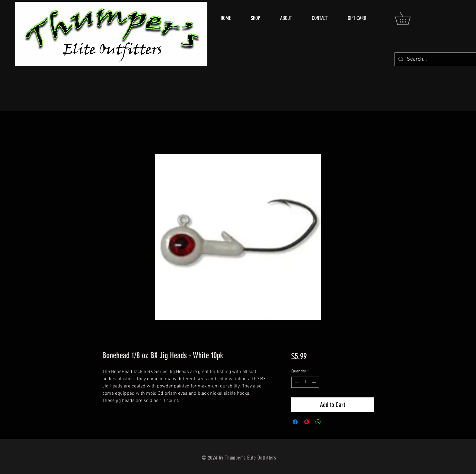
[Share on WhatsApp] (318, 422)
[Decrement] (296, 382)
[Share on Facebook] (295, 422)
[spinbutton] (305, 382)
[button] (409, 18)
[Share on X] (330, 422)
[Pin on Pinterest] (307, 422)
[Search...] (440, 59)
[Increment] (314, 382)
